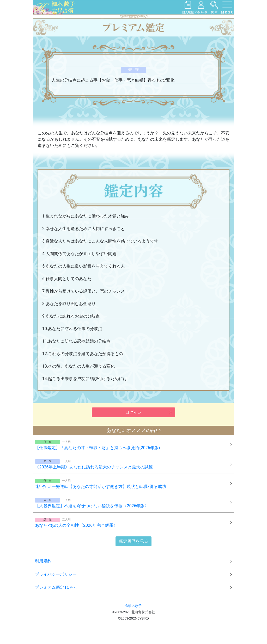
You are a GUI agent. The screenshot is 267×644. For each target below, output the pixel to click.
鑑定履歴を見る (133, 541)
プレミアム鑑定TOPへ (56, 587)
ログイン (133, 412)
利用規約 (43, 561)
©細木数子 (133, 606)
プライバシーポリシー (56, 574)
